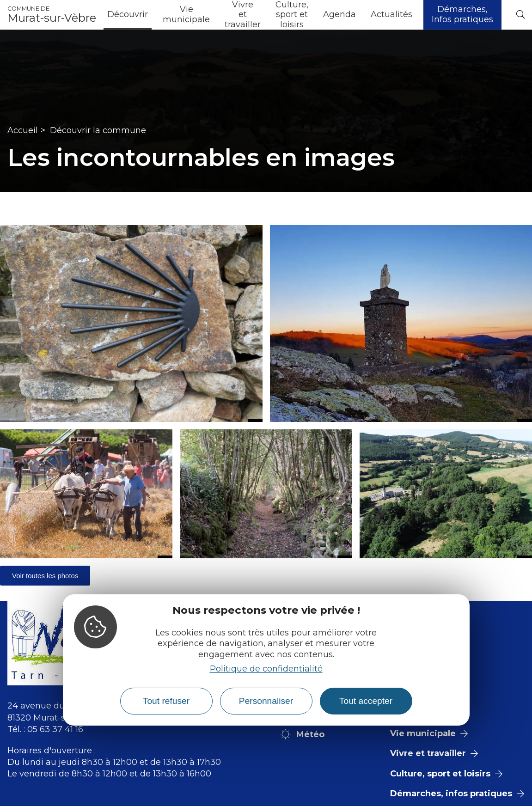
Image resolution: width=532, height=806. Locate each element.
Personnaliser (266, 701)
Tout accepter (366, 701)
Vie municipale (186, 14)
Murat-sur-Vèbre (52, 15)
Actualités (391, 14)
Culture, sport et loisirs (292, 15)
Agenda (339, 14)
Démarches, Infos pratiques (462, 14)
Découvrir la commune (98, 130)
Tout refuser (166, 701)
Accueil (23, 130)
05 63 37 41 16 (55, 729)
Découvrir (128, 14)
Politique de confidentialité (266, 669)
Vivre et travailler (243, 15)
